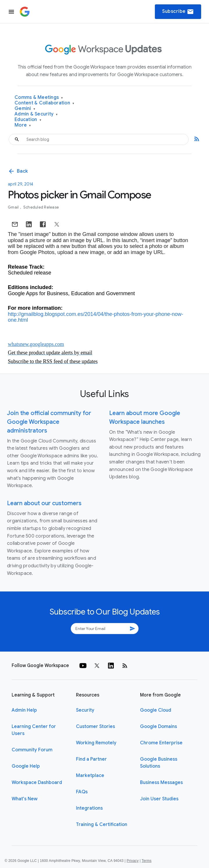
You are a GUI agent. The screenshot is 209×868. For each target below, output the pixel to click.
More (23, 125)
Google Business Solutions (159, 763)
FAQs (82, 792)
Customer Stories (95, 727)
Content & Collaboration (44, 103)
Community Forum (32, 750)
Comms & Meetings (39, 98)
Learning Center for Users (34, 730)
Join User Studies (159, 799)
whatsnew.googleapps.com (36, 344)
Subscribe (178, 12)
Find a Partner (91, 759)
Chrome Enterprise (161, 743)
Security (85, 710)
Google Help (26, 766)
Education (28, 120)
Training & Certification (102, 825)
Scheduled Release (41, 207)
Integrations (89, 808)
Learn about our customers (44, 503)
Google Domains (158, 727)
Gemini (25, 109)
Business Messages (161, 783)
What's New (25, 799)
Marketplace (90, 776)
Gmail (14, 207)
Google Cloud (156, 710)
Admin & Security (36, 114)
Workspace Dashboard (37, 783)
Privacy (133, 861)
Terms (146, 861)
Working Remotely (96, 743)
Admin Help (24, 710)
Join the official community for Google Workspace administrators (49, 422)
